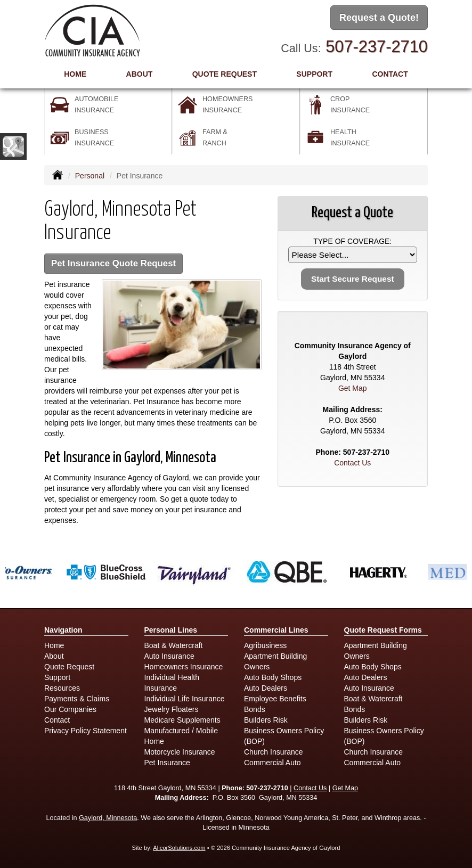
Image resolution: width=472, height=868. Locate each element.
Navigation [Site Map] (63, 630)
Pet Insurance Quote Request (113, 263)
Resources (62, 688)
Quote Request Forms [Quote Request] (383, 630)
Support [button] (314, 74)
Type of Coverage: (352, 241)
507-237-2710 (377, 47)
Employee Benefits (275, 699)
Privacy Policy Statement (86, 731)
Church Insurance (274, 752)
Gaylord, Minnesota (108, 818)
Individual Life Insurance (185, 699)
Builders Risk (266, 720)
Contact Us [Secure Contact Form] (352, 463)
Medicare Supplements (182, 720)
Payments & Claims (77, 699)
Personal (90, 176)
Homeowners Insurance (184, 667)
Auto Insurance (169, 656)
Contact (390, 74)
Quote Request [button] (225, 74)
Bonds (255, 709)
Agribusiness (265, 645)
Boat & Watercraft (174, 645)
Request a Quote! (379, 18)
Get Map (353, 388)
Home (75, 74)
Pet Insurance (167, 763)
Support (57, 677)
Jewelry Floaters (172, 709)
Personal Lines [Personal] (171, 630)
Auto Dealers (266, 688)
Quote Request (69, 667)
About (140, 74)
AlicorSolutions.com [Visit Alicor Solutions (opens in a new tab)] (179, 848)
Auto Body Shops (273, 677)
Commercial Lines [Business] (276, 630)
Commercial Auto (272, 763)
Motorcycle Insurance (180, 752)
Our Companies (70, 709)
